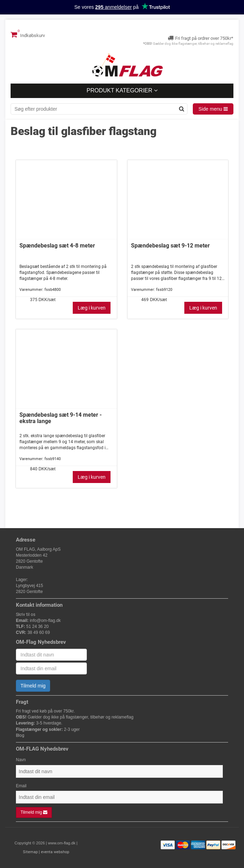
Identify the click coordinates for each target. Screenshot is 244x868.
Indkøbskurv (28, 35)
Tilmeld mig (33, 686)
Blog (20, 735)
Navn (21, 760)
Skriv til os (26, 615)
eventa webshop (55, 852)
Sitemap (30, 852)
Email (21, 786)
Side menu (213, 109)
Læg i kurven (92, 308)
